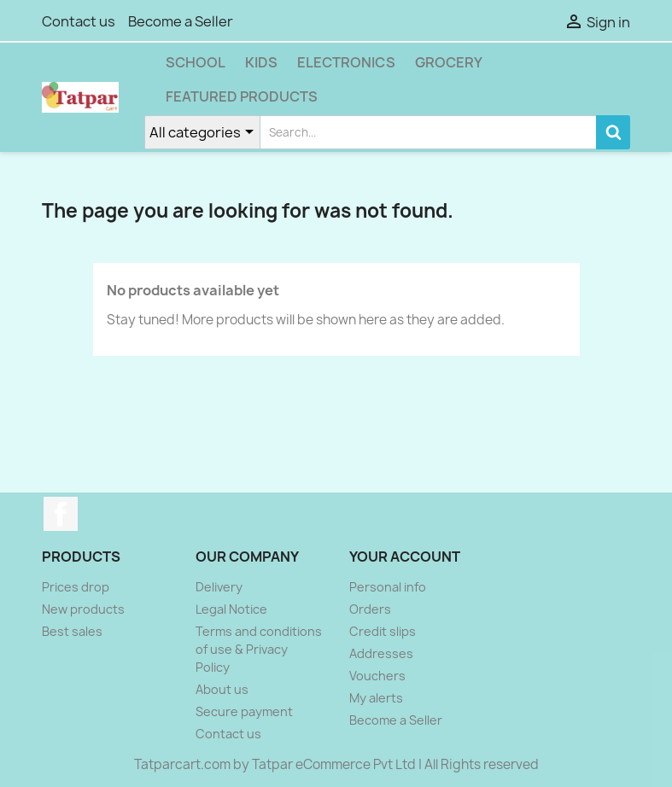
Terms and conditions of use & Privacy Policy (259, 649)
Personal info (388, 587)
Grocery (449, 62)
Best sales (72, 631)
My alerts (376, 698)
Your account (405, 557)
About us (222, 689)
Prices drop (76, 587)
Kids (261, 62)
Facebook (61, 514)
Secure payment (244, 711)
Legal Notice (231, 609)
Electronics (346, 62)
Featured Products (242, 96)
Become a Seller (181, 21)
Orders (370, 609)
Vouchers (377, 676)
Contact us (79, 21)
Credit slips (383, 631)
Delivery (219, 587)
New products (83, 609)
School (196, 62)
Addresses (381, 653)
